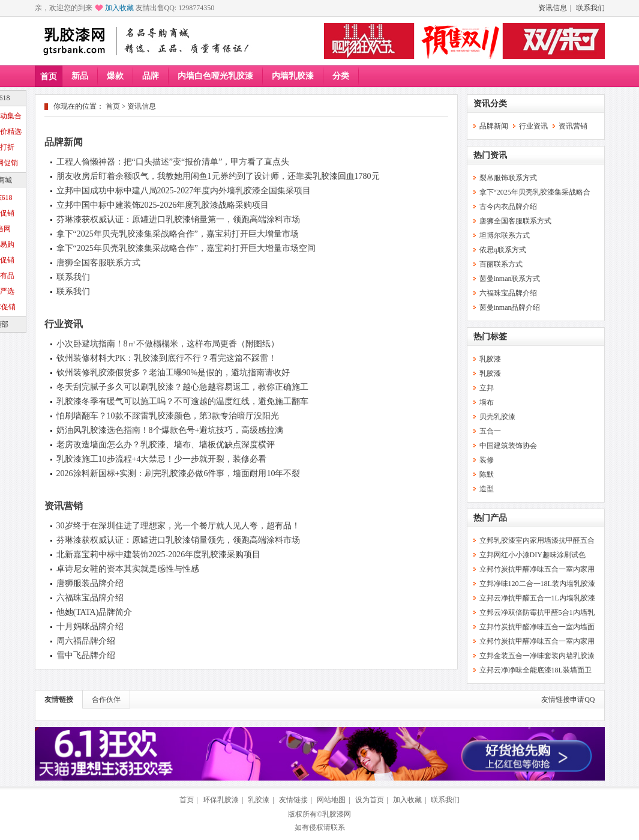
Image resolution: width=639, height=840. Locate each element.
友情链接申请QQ (568, 699)
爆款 (115, 76)
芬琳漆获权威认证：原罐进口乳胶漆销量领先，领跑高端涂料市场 (178, 540)
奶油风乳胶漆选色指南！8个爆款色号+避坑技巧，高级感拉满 (170, 430)
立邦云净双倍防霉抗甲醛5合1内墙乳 (537, 612)
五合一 (490, 431)
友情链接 (59, 699)
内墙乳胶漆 (293, 76)
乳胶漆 (490, 359)
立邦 (487, 388)
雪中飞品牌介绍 (86, 655)
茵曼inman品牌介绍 (510, 307)
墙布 (487, 402)
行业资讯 (64, 324)
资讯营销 (64, 506)
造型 (487, 489)
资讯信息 (553, 8)
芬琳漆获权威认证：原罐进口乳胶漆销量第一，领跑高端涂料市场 (178, 219)
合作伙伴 (106, 699)
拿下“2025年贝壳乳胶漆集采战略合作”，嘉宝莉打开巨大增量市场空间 (186, 248)
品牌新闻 (64, 142)
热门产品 (490, 518)
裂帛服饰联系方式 (508, 178)
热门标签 (490, 337)
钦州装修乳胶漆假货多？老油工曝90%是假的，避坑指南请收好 (173, 373)
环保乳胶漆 (221, 800)
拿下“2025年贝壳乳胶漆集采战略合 (535, 192)
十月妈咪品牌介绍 (90, 627)
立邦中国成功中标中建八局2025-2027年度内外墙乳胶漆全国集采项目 (184, 191)
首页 (49, 77)
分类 (341, 76)
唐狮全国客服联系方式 (98, 263)
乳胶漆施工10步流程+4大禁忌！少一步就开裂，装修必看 (162, 459)
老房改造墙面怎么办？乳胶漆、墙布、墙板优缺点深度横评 (166, 445)
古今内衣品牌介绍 (508, 207)
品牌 (151, 76)
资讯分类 (490, 104)
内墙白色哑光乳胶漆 (215, 76)
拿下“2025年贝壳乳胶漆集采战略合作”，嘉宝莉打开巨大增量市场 (178, 234)
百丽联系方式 (501, 264)
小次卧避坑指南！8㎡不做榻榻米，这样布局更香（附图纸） (168, 344)
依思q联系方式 (503, 250)
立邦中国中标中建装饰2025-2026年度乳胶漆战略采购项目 (163, 205)
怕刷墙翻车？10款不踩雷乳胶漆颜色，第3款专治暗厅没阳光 (168, 416)
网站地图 (331, 800)
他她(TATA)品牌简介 (94, 612)
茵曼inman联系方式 (510, 279)
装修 (487, 460)
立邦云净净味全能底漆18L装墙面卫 (535, 670)
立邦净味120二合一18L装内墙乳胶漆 (537, 584)
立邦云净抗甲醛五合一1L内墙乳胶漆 (537, 598)
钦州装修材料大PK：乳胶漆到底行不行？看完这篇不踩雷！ (167, 358)
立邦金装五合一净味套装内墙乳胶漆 (537, 656)
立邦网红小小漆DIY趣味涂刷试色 (532, 555)
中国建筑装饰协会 (508, 446)
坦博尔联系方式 (505, 235)
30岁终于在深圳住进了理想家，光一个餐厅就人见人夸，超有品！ (178, 526)
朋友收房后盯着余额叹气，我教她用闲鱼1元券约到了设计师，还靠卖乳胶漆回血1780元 (218, 176)
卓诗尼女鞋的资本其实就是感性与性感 (128, 569)
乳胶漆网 (337, 814)
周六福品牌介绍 (86, 641)
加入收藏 (119, 8)
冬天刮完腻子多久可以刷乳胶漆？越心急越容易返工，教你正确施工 (182, 387)
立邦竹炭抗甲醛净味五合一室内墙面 (537, 627)
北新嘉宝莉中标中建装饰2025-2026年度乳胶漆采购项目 (159, 554)
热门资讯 (490, 155)
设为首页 (370, 800)
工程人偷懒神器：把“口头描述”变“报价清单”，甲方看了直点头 (173, 162)
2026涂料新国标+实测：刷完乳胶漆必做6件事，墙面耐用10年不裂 (178, 473)
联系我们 (590, 8)
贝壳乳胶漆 (497, 417)
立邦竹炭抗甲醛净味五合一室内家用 (537, 569)
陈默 (487, 474)
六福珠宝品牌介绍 (90, 598)
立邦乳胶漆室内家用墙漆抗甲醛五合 (537, 540)
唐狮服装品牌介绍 (90, 583)
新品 (80, 76)
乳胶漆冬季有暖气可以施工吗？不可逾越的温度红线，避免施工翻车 (182, 401)
